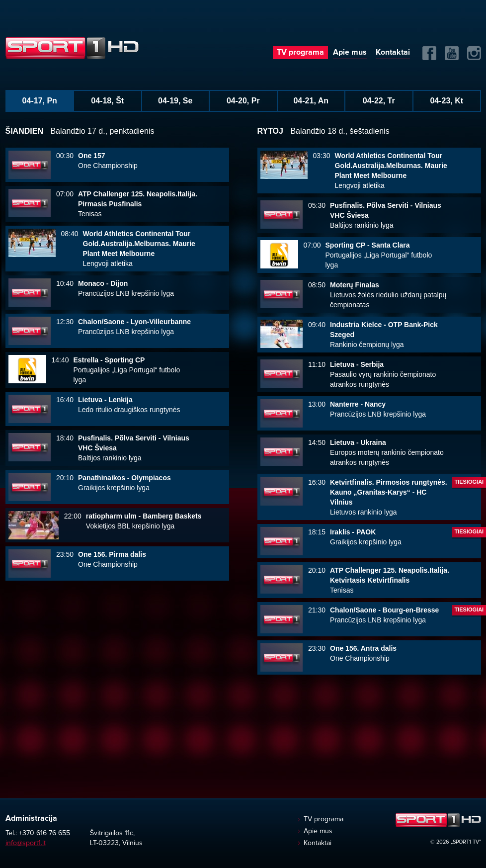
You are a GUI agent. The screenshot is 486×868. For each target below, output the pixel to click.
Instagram (474, 53)
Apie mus (350, 52)
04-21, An (311, 101)
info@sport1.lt (26, 843)
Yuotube (452, 53)
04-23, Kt (446, 101)
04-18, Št (107, 101)
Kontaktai (393, 52)
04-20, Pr (243, 101)
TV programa (300, 52)
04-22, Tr (379, 101)
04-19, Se (175, 101)
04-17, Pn (40, 101)
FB (429, 53)
